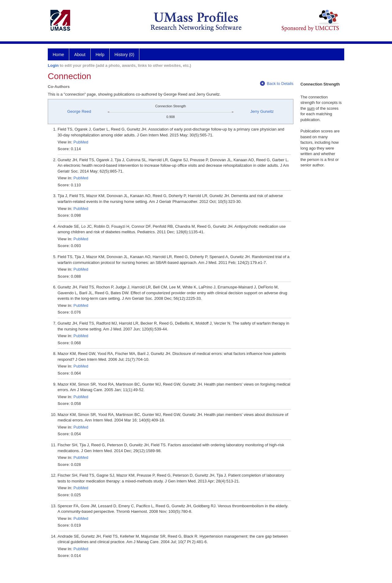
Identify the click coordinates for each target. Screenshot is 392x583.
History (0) (124, 55)
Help (100, 55)
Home (58, 55)
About (80, 55)
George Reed (79, 111)
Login (53, 65)
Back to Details (277, 84)
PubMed (81, 142)
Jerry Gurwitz (262, 111)
